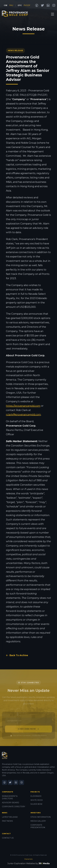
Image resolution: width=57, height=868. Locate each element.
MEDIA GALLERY (38, 821)
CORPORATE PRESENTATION (38, 826)
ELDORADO (36, 796)
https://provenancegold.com (23, 406)
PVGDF (27, 5)
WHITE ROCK (37, 800)
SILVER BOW (36, 804)
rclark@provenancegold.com (23, 414)
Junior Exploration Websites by (28, 864)
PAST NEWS (7, 821)
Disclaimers (28, 859)
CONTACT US (8, 838)
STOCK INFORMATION (41, 817)
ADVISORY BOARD (11, 803)
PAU (11, 5)
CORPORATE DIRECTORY (14, 807)
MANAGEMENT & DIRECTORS (10, 797)
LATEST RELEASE (10, 817)
